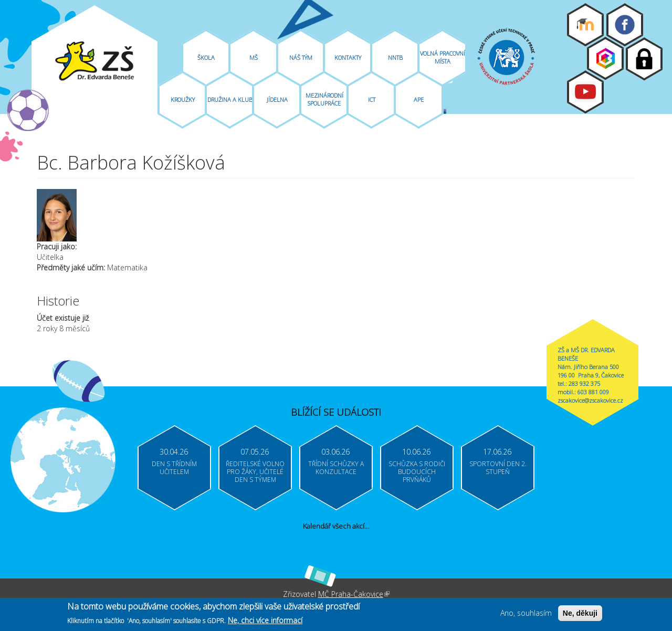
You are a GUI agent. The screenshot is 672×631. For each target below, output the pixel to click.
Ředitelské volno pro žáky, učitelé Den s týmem (255, 472)
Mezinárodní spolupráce (324, 99)
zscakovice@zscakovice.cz (590, 400)
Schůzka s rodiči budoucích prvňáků (417, 472)
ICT (372, 99)
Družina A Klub (230, 99)
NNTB (395, 57)
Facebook (625, 25)
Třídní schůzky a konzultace (336, 468)
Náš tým (301, 57)
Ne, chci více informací (265, 622)
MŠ (254, 57)
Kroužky (183, 99)
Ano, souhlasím (526, 615)
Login (644, 59)
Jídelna (277, 99)
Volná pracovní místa (443, 57)
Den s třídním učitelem (174, 468)
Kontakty (348, 57)
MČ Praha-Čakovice (354, 594)
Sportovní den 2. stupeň (498, 468)
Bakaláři (605, 58)
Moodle (585, 25)
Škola (206, 57)
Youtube (585, 92)
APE (419, 99)
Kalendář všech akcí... (336, 526)
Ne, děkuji (580, 615)
